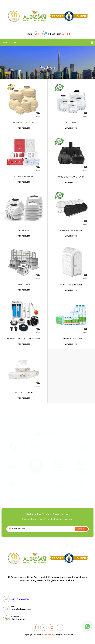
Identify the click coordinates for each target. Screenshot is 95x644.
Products (9, 42)
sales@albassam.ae (21, 609)
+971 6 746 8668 (20, 599)
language (56, 34)
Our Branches (18, 619)
